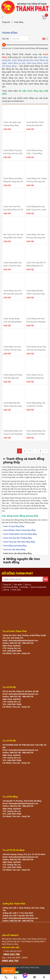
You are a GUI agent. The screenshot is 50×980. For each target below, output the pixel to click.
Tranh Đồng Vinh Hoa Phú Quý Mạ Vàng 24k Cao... (36, 238)
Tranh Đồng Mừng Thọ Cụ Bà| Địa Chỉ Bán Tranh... (36, 406)
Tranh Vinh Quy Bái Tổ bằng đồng (17, 538)
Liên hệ (6, 590)
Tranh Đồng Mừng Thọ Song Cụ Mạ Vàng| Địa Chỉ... (13, 434)
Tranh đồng (32, 939)
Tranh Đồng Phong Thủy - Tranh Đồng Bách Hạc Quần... (34, 153)
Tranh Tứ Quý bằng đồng (14, 526)
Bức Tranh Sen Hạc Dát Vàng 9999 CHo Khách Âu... (13, 238)
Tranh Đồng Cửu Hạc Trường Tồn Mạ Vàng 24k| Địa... (12, 350)
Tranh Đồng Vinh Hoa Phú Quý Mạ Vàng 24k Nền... (13, 294)
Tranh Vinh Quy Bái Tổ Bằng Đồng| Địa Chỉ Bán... (36, 266)
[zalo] (16, 977)
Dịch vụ (28, 585)
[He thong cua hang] (44, 977)
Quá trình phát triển (39, 587)
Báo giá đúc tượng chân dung (14, 939)
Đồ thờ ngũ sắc (13, 941)
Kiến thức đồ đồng (10, 587)
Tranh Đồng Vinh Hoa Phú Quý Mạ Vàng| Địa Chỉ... (36, 322)
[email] (34, 977)
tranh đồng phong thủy (23, 60)
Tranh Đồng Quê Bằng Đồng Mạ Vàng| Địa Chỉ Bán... (13, 182)
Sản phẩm (18, 585)
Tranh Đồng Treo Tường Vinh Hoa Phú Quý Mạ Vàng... (37, 182)
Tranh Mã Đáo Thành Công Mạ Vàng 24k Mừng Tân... (35, 125)
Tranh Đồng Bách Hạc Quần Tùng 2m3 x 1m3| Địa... (36, 210)
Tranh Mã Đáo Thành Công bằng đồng (19, 530)
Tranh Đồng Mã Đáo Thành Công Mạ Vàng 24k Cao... (36, 294)
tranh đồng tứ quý (17, 63)
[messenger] (25, 977)
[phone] (6, 977)
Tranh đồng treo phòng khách (33, 941)
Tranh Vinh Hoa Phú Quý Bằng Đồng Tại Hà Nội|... (13, 210)
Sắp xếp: (6, 39)
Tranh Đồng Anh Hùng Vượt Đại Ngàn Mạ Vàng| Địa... (13, 378)
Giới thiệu (24, 587)
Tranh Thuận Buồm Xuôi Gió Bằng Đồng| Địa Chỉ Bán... (12, 322)
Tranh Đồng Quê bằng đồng (15, 546)
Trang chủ (6, 22)
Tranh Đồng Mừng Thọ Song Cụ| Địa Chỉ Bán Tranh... (36, 434)
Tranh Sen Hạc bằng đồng (14, 550)
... (35, 451)
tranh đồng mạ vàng (10, 944)
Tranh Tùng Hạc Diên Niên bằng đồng (19, 542)
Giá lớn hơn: (7, 48)
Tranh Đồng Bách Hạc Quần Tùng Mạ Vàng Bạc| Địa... (13, 266)
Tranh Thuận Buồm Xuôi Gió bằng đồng (20, 534)
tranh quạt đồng (34, 63)
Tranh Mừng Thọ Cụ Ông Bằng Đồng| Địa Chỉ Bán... (35, 378)
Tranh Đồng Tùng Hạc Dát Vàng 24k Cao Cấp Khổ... (13, 153)
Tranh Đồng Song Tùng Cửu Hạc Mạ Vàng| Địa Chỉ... (36, 350)
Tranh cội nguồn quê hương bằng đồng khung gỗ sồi (12, 125)
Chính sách (16, 590)
